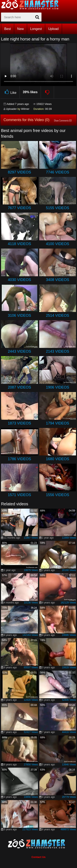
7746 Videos (58, 172)
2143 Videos (58, 351)
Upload (53, 29)
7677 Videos (19, 208)
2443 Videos (19, 351)
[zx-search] (21, 17)
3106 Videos (19, 315)
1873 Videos (19, 423)
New (21, 29)
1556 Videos (58, 495)
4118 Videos (19, 244)
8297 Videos (19, 172)
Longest (36, 29)
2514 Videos (58, 315)
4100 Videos (58, 244)
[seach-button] (37, 17)
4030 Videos (19, 280)
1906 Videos (58, 387)
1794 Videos (58, 423)
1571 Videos (19, 495)
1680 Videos (58, 459)
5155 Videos (58, 208)
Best (8, 29)
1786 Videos (19, 459)
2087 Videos (19, 387)
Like (10, 92)
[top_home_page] (32, 5)
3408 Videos (58, 280)
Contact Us (38, 857)
